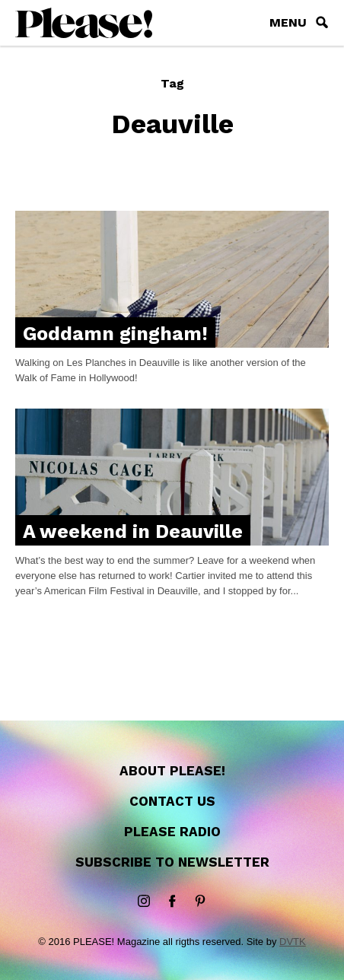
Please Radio (172, 832)
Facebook (172, 902)
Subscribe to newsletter (172, 862)
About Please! (172, 771)
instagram (144, 902)
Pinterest (200, 902)
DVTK (293, 942)
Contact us (172, 801)
